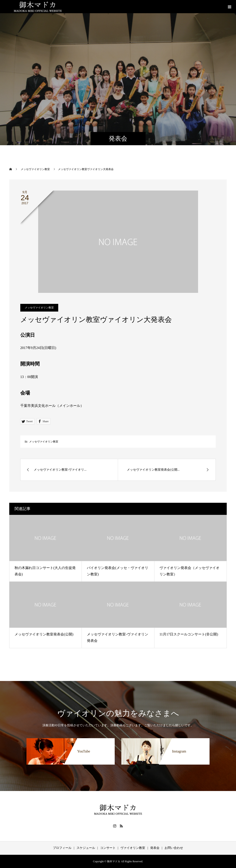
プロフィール (62, 848)
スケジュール (86, 848)
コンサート (108, 848)
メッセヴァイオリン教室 (39, 308)
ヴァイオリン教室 (133, 848)
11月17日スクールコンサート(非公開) (189, 634)
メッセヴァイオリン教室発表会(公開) (44, 634)
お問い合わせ (174, 848)
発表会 (155, 848)
